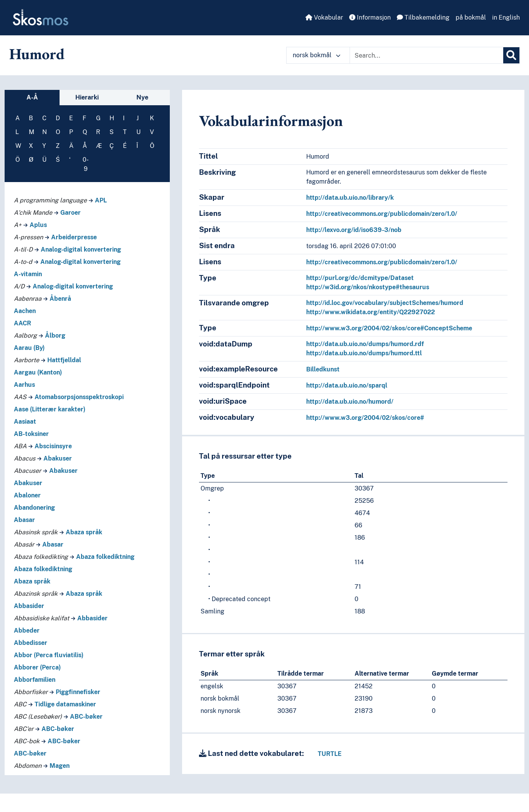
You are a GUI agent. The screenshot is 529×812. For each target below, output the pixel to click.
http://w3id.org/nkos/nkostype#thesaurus (368, 287)
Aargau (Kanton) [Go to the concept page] (38, 372)
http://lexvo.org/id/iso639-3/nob (354, 230)
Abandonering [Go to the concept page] (34, 508)
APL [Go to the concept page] (101, 200)
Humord (37, 54)
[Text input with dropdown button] (426, 55)
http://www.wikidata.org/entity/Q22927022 (371, 312)
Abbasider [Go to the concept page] (29, 606)
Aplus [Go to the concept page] (38, 225)
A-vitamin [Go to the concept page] (28, 274)
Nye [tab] (142, 97)
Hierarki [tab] (87, 97)
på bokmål (471, 17)
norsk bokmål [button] (317, 55)
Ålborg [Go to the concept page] (55, 336)
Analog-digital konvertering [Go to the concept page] (81, 249)
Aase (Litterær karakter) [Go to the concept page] (50, 409)
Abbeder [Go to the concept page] (27, 631)
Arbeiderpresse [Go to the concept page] (74, 237)
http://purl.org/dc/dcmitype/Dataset (360, 278)
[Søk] (511, 55)
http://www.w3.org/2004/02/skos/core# (365, 418)
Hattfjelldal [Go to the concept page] (64, 360)
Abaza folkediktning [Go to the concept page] (105, 557)
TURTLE (330, 754)
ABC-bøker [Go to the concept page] (86, 717)
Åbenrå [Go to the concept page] (60, 299)
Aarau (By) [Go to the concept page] (29, 348)
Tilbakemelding (423, 17)
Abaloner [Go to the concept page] (27, 495)
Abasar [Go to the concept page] (24, 520)
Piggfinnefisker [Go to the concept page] (78, 692)
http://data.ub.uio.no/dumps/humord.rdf (365, 344)
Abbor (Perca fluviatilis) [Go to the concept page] (49, 655)
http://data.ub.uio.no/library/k (350, 198)
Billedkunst (323, 369)
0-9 (86, 164)
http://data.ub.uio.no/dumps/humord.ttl (364, 353)
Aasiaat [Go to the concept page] (25, 422)
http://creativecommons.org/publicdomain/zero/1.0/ (382, 214)
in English (506, 17)
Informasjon (370, 17)
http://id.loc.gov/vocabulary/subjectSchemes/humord (385, 303)
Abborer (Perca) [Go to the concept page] (37, 667)
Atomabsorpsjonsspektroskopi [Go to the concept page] (79, 397)
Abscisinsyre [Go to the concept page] (53, 446)
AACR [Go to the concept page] (22, 323)
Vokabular (324, 17)
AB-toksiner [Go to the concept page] (31, 434)
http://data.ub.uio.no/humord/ (350, 402)
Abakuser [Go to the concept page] (58, 458)
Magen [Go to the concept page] (60, 766)
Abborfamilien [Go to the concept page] (35, 680)
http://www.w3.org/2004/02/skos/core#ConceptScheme (389, 328)
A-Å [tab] (32, 97)
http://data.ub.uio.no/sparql (347, 385)
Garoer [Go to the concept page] (70, 213)
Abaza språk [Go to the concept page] (84, 532)
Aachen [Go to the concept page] (25, 311)
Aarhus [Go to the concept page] (24, 385)
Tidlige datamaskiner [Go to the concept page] (65, 704)
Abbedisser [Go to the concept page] (31, 643)
